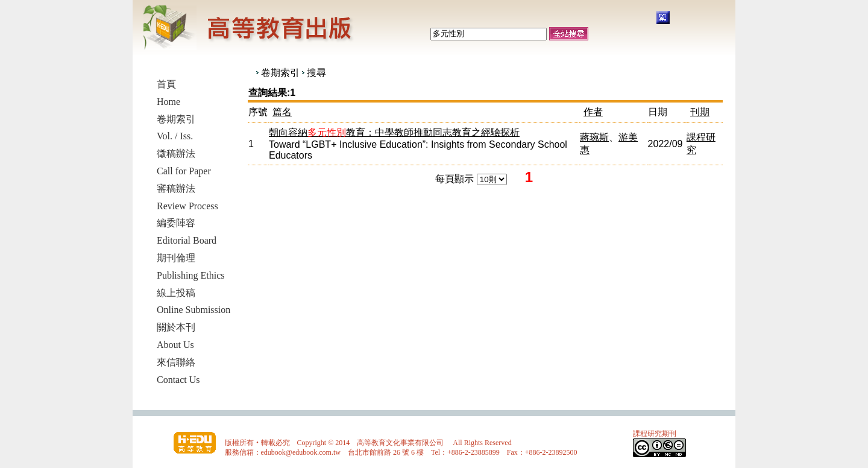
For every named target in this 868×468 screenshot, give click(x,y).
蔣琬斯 (594, 137)
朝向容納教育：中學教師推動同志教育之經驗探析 (394, 132)
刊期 (700, 112)
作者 (593, 112)
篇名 (282, 112)
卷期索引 (280, 73)
